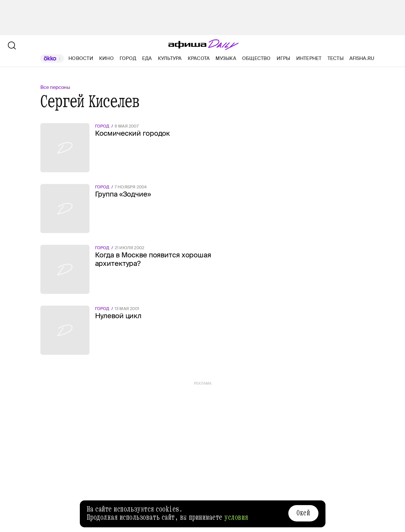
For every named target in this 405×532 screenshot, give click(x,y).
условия (236, 517)
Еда (147, 58)
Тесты (336, 58)
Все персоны (55, 87)
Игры (283, 58)
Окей (303, 513)
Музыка (226, 58)
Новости (81, 58)
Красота (199, 58)
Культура (170, 58)
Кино (106, 58)
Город (128, 58)
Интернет (309, 58)
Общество (256, 58)
